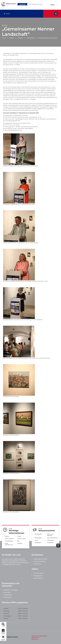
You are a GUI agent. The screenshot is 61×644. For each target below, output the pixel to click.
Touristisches (50, 543)
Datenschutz (35, 638)
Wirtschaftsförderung (52, 538)
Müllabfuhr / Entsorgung (10, 590)
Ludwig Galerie (30, 38)
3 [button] (36, 5)
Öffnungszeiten (38, 534)
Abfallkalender (8, 595)
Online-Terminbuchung (9, 544)
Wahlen (19, 536)
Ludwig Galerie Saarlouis (40, 559)
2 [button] (33, 5)
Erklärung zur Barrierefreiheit (39, 636)
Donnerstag (7, 616)
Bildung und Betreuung (50, 535)
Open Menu (56, 14)
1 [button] (31, 5)
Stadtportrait (38, 543)
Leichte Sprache (38, 578)
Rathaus (12, 38)
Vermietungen (51, 540)
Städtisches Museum (40, 561)
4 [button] (38, 5)
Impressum (35, 639)
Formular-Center (21, 539)
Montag (6, 609)
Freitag (6, 618)
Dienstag (6, 611)
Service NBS (7, 592)
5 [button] (40, 5)
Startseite (20, 543)
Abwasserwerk (8, 597)
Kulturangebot (38, 538)
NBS (18, 541)
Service (36, 540)
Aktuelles (20, 38)
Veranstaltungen (9, 541)
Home (4, 38)
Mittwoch (6, 613)
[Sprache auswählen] (52, 5)
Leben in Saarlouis (9, 539)
